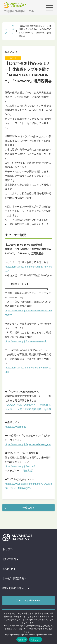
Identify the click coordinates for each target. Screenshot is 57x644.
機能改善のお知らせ (16, 588)
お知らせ (9, 569)
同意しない (36, 640)
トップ (7, 549)
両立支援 (27, 471)
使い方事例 (10, 559)
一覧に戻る (29, 508)
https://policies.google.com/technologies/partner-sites (29, 635)
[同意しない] (53, 627)
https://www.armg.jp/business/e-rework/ (26, 341)
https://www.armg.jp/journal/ (20, 466)
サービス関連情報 (14, 578)
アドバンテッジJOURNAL (29, 600)
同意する (22, 640)
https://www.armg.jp (16, 427)
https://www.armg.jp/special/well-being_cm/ (28, 444)
